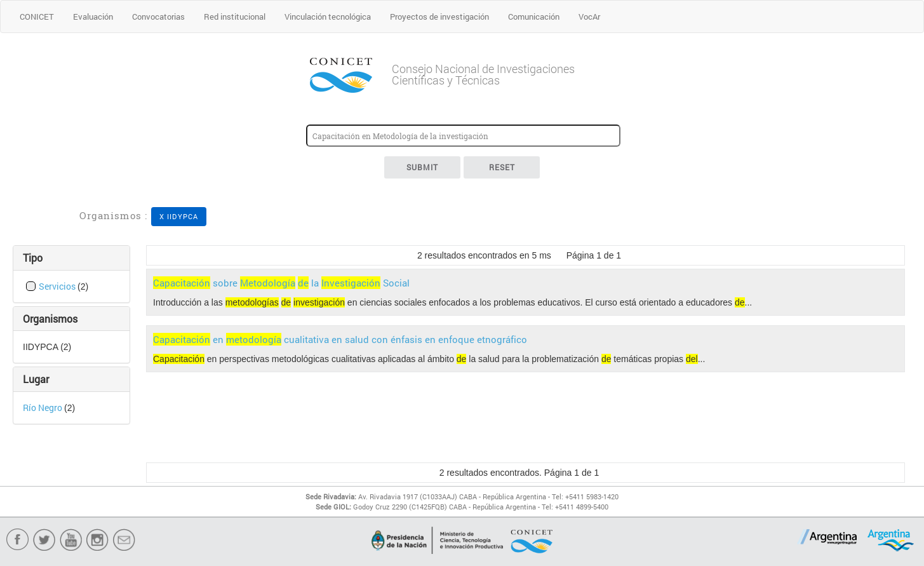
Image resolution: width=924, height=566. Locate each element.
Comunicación (534, 17)
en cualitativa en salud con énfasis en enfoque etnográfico (340, 339)
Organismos (50, 319)
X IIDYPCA (179, 216)
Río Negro (44, 408)
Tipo (33, 258)
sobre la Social (281, 283)
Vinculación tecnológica (328, 17)
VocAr (589, 17)
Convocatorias (158, 17)
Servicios (58, 286)
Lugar (36, 379)
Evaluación (93, 17)
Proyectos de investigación (439, 17)
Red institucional (235, 17)
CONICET (37, 17)
